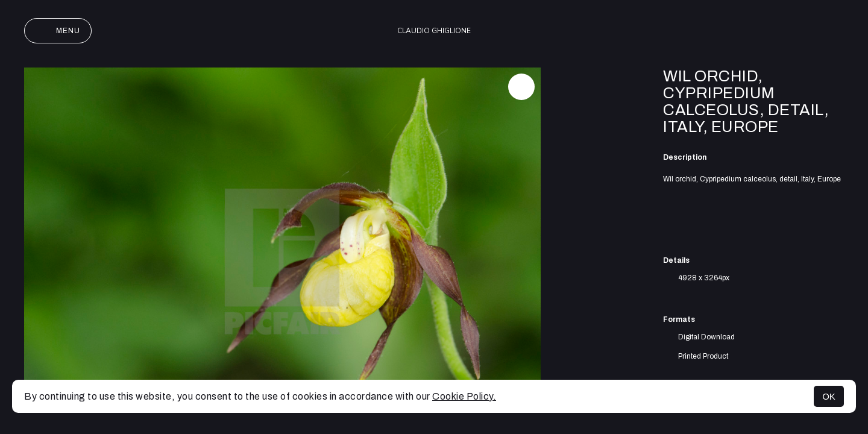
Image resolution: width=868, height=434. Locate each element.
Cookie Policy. (464, 396)
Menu (58, 31)
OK (829, 396)
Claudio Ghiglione (434, 31)
